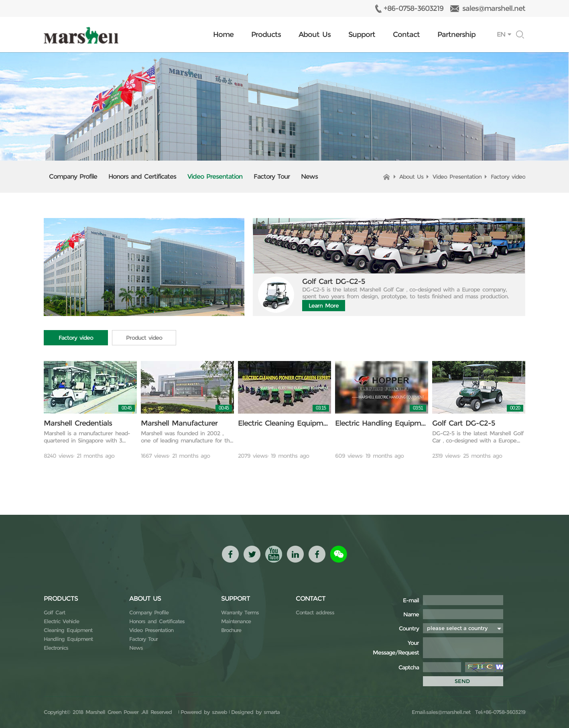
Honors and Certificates (142, 176)
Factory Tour (272, 176)
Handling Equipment (68, 639)
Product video (144, 338)
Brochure (231, 630)
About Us (315, 35)
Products (266, 35)
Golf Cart (54, 612)
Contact (406, 35)
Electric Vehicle (61, 621)
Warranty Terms (240, 612)
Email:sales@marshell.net (441, 712)
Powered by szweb (204, 712)
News (309, 176)
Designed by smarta (255, 712)
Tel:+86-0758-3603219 (499, 712)
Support (362, 35)
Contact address (315, 612)
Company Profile (73, 176)
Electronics (56, 648)
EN (501, 34)
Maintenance (236, 621)
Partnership (456, 35)
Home (223, 35)
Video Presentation (215, 176)
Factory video (508, 177)
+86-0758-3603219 (414, 8)
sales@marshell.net (494, 8)
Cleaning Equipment (68, 630)
